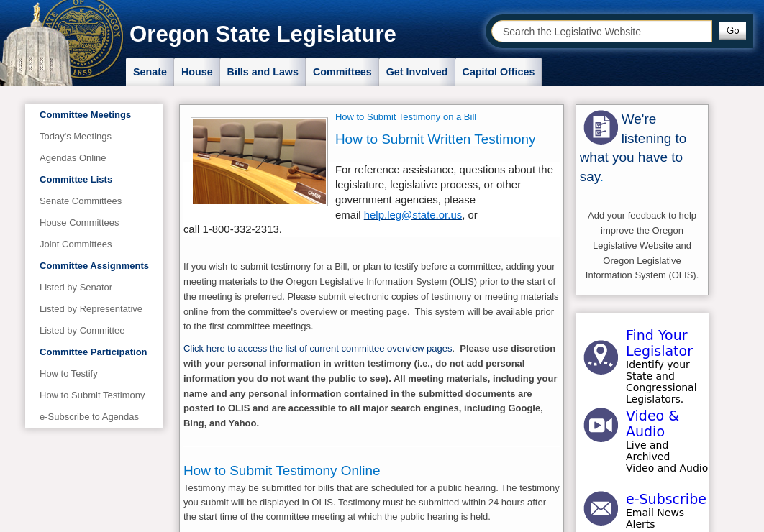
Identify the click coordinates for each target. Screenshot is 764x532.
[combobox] (602, 31)
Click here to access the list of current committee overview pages (318, 348)
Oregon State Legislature (263, 34)
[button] (733, 31)
